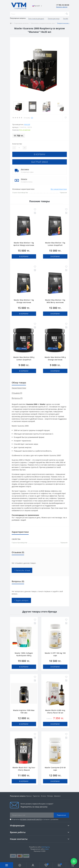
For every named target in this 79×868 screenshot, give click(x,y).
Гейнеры (50, 796)
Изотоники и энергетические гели (43, 23)
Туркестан (36, 796)
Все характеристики (59, 189)
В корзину (40, 154)
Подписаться (61, 815)
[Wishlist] (66, 118)
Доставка (25, 169)
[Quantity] (19, 148)
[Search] (67, 14)
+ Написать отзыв (22, 570)
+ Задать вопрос (21, 600)
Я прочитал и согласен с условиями (35, 819)
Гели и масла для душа (36, 19)
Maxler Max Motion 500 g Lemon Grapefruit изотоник (24, 360)
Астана (43, 796)
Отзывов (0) (17, 393)
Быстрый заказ (40, 162)
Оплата (24, 179)
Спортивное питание (21, 23)
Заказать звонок (62, 7)
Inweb (47, 849)
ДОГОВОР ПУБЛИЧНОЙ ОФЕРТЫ (31, 819)
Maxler (27, 124)
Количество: (17, 144)
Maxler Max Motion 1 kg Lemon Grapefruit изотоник (55, 245)
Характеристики (19, 388)
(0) (32, 118)
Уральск (29, 796)
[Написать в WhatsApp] (74, 861)
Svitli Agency (46, 847)
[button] (33, 865)
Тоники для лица (54, 19)
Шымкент (57, 796)
